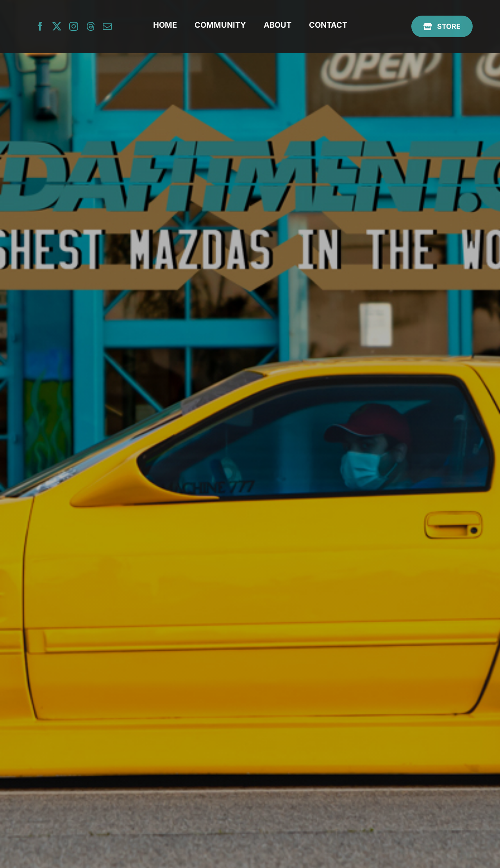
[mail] (107, 26)
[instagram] (74, 26)
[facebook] (40, 26)
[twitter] (57, 26)
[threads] (90, 26)
